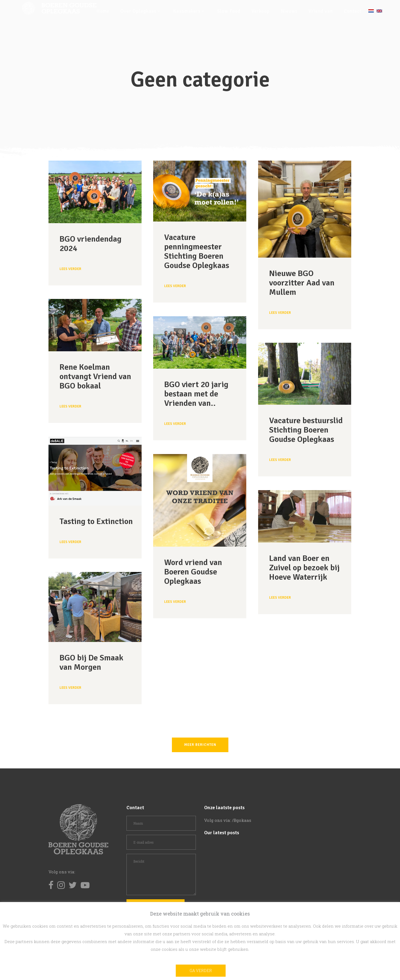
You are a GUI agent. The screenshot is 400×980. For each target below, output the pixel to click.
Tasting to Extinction (96, 521)
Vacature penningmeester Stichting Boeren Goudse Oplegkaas (197, 251)
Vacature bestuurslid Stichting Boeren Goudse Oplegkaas (306, 430)
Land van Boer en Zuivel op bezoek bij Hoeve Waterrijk (304, 568)
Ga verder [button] (201, 970)
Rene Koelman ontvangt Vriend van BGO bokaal (95, 376)
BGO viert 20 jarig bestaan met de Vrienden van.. (196, 394)
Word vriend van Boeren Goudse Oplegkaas (193, 572)
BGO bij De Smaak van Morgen (91, 662)
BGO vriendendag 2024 (90, 244)
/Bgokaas (242, 820)
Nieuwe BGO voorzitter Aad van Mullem (302, 283)
